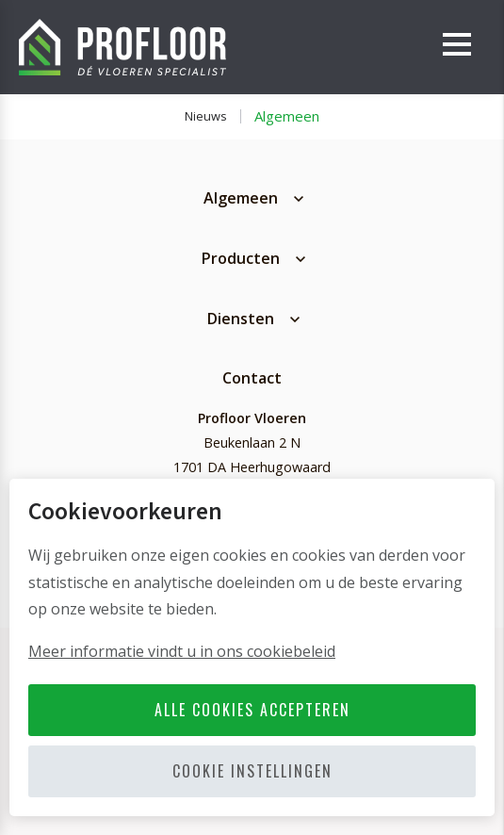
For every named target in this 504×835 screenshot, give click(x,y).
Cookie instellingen (252, 771)
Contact (252, 378)
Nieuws (206, 116)
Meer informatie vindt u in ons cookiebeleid (182, 651)
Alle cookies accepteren (252, 710)
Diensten (241, 319)
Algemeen (287, 116)
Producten (241, 258)
